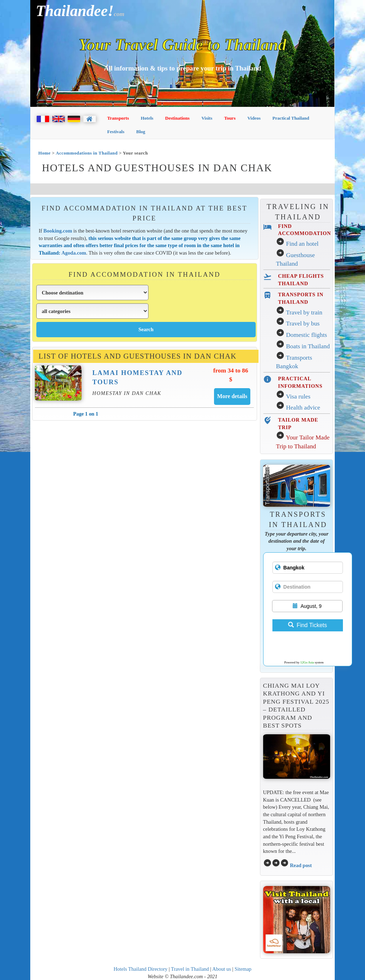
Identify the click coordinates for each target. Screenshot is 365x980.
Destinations (178, 118)
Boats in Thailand (308, 346)
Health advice (303, 408)
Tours (230, 118)
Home (44, 153)
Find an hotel (302, 244)
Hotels (147, 118)
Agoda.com (74, 253)
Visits (207, 118)
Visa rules (298, 397)
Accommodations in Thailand (87, 153)
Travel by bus (303, 324)
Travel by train (304, 312)
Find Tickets (307, 625)
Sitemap (243, 969)
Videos (254, 118)
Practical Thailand (291, 118)
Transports (118, 118)
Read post (301, 865)
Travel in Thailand (190, 969)
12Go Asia (307, 662)
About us (222, 969)
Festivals (116, 132)
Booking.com (58, 231)
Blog (140, 132)
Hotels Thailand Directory (140, 969)
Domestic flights (306, 335)
